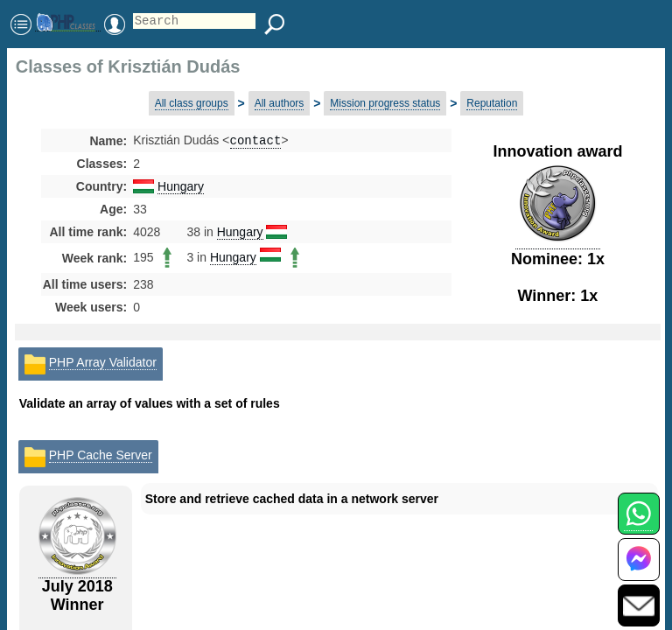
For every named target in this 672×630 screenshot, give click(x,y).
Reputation (492, 103)
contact (256, 141)
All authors (280, 103)
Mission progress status (385, 103)
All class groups (192, 103)
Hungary (181, 188)
